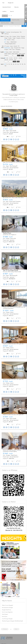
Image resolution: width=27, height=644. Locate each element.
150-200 (20, 58)
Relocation (17, 7)
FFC (19, 46)
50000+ (6, 55)
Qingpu (6, 38)
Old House (7, 34)
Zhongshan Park (17, 48)
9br (25, 64)
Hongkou (10, 38)
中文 (9, 16)
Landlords (4, 12)
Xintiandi (15, 46)
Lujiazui (8, 46)
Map (12, 23)
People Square (7, 48)
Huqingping (18, 50)
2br (9, 64)
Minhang (23, 38)
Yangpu (14, 38)
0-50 (7, 58)
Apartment (8, 32)
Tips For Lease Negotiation (7, 612)
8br (23, 64)
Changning (23, 36)
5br (16, 64)
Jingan (7, 36)
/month (8, 129)
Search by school (5, 23)
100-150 (15, 58)
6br (18, 64)
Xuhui (11, 36)
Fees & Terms (5, 617)
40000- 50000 (22, 54)
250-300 (11, 60)
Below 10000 (9, 52)
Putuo (5, 40)
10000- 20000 (16, 52)
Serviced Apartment (15, 32)
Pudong (18, 36)
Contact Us (5, 16)
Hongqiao (6, 50)
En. (12, 16)
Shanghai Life (11, 3)
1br (7, 64)
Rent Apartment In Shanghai (7, 608)
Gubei (10, 50)
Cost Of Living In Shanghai (7, 619)
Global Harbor (14, 42)
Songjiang (18, 38)
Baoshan (9, 40)
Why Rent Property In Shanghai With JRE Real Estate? (12, 621)
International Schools (7, 7)
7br (20, 64)
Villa (21, 32)
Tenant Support (5, 614)
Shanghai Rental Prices (7, 610)
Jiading (13, 40)
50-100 (11, 58)
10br (5, 66)
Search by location (5, 20)
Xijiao (14, 50)
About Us (12, 12)
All (5, 32)
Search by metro (16, 20)
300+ (15, 60)
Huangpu (14, 36)
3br (11, 64)
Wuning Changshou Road (10, 44)
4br (14, 64)
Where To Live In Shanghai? (8, 605)
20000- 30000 (8, 54)
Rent (3, 3)
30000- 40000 (15, 54)
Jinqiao (11, 46)
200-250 (6, 60)
